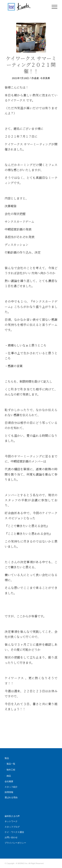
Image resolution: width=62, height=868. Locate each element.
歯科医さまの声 (12, 816)
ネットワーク (11, 821)
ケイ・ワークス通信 (14, 832)
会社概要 (9, 781)
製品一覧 (11, 764)
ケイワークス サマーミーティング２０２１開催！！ (31, 65)
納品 (9, 776)
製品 (7, 758)
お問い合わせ (11, 837)
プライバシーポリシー (15, 843)
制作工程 (11, 770)
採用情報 (9, 792)
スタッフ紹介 (11, 787)
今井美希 (45, 78)
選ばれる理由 (11, 797)
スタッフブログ (12, 827)
